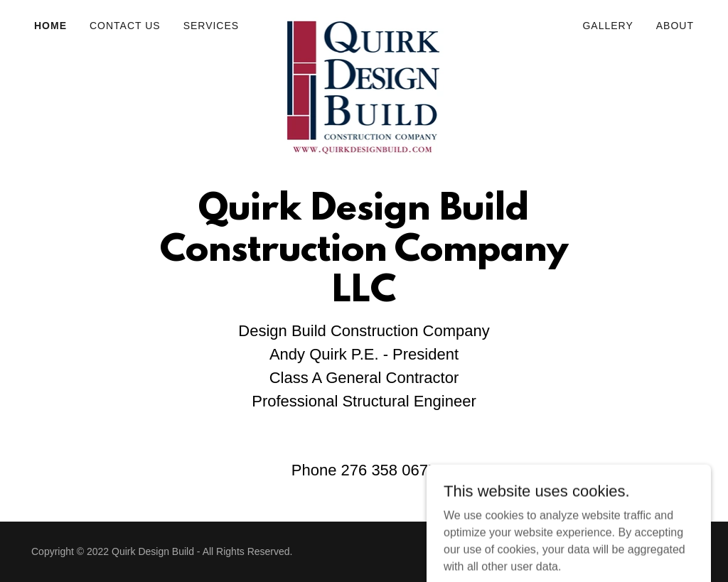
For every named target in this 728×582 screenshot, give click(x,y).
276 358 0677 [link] (389, 470)
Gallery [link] (607, 26)
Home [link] (50, 26)
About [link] (675, 26)
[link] (364, 23)
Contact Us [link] (125, 26)
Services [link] (212, 26)
